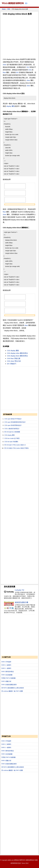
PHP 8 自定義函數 (7, 675)
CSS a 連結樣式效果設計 (12, 429)
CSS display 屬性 (13, 351)
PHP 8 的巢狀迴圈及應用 (9, 685)
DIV (28, 67)
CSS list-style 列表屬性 (11, 442)
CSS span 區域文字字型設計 (13, 419)
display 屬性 (11, 106)
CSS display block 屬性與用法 (17, 356)
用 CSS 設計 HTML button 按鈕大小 (15, 445)
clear (5, 65)
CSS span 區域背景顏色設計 (13, 425)
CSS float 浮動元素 (14, 358)
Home (4, 9)
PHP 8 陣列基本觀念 (8, 672)
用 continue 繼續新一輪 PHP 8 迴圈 (12, 691)
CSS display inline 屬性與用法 (17, 353)
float (4, 72)
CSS (9, 9)
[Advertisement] (19, 37)
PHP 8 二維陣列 (6, 665)
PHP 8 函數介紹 (6, 681)
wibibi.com (11, 860)
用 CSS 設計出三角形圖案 (12, 432)
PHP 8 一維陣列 (6, 668)
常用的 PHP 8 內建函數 (9, 678)
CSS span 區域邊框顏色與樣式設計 (15, 422)
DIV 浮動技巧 (12, 364)
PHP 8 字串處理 (6, 662)
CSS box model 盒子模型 (12, 438)
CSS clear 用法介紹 (14, 361)
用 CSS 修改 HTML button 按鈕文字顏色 (16, 448)
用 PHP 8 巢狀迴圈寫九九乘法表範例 (13, 688)
